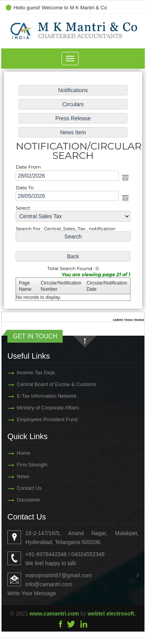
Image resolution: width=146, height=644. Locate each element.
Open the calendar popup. (124, 178)
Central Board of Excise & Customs (45, 384)
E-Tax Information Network (35, 396)
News (12, 476)
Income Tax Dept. (25, 373)
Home (12, 453)
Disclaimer (17, 500)
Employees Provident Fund (36, 419)
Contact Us (18, 488)
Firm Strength (21, 465)
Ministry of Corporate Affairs (37, 408)
